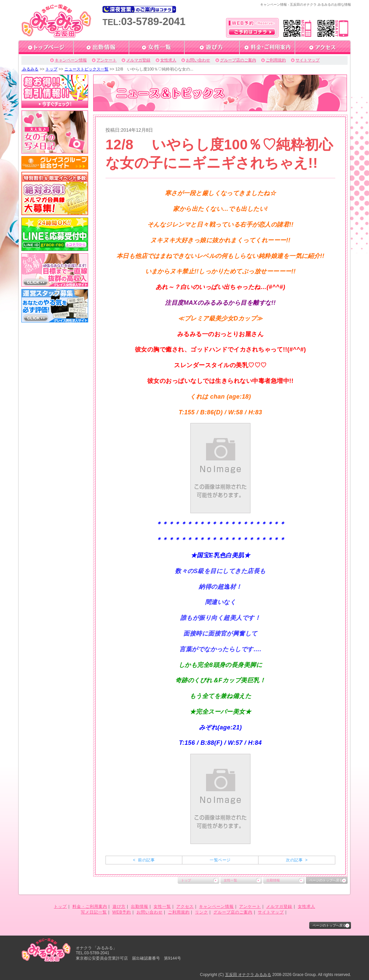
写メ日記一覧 (94, 912)
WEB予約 (122, 912)
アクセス (185, 906)
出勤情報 (273, 880)
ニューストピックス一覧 (86, 69)
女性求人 (168, 60)
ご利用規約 (276, 60)
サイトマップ (308, 60)
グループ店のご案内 (238, 60)
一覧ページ (220, 860)
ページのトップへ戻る (326, 880)
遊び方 (119, 906)
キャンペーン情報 (71, 60)
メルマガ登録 (138, 60)
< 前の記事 (144, 860)
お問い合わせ (198, 60)
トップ (51, 69)
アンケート (107, 60)
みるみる (30, 69)
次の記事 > (297, 860)
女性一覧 (230, 880)
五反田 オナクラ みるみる (248, 975)
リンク (202, 912)
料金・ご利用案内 (90, 906)
